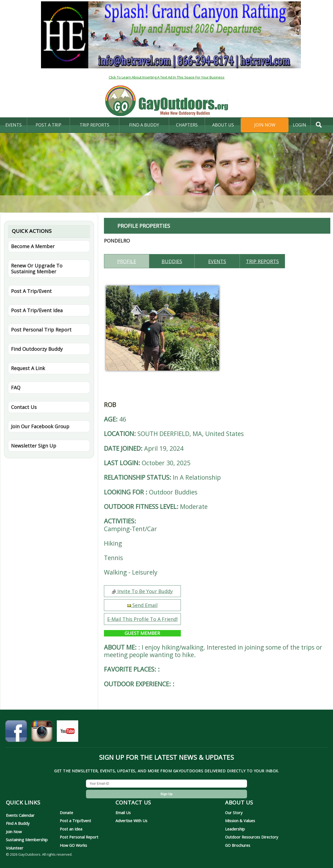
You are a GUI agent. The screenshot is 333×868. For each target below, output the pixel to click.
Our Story (234, 813)
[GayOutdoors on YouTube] (68, 733)
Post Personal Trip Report (41, 330)
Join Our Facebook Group (40, 426)
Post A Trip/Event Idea (37, 310)
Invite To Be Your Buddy (142, 591)
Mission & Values (240, 821)
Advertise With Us (131, 821)
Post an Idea (71, 829)
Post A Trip (48, 125)
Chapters (187, 125)
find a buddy (144, 125)
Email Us (123, 813)
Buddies (172, 261)
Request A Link (28, 368)
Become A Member (33, 246)
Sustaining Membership (27, 840)
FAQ (16, 388)
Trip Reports (94, 125)
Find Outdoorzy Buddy (37, 349)
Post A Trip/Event (31, 291)
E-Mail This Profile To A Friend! (142, 619)
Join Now (265, 125)
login (300, 125)
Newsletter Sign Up (34, 446)
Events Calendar (20, 815)
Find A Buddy (18, 823)
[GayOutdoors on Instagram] (42, 733)
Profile (127, 261)
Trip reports (262, 261)
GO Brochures (238, 845)
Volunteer (15, 848)
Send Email (142, 605)
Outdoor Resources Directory (252, 837)
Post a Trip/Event (75, 821)
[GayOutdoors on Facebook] (16, 733)
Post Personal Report (79, 837)
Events (14, 125)
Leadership (235, 829)
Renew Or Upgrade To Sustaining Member (37, 269)
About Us (223, 125)
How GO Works (73, 845)
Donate (66, 813)
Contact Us (24, 407)
